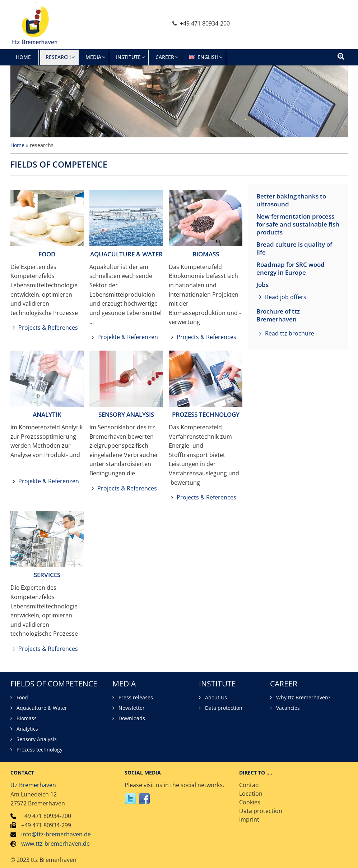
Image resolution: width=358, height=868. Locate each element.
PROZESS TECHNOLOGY (206, 414)
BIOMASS (206, 254)
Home (17, 145)
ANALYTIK (47, 414)
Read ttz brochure (290, 333)
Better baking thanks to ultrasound (291, 200)
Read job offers (286, 297)
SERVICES (47, 575)
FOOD (47, 254)
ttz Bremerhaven (33, 785)
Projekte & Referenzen (128, 337)
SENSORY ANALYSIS (126, 414)
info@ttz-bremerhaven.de (56, 834)
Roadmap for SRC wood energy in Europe (290, 269)
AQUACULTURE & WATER (126, 254)
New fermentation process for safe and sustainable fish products (298, 224)
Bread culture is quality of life (294, 248)
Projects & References (48, 328)
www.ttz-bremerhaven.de (55, 844)
